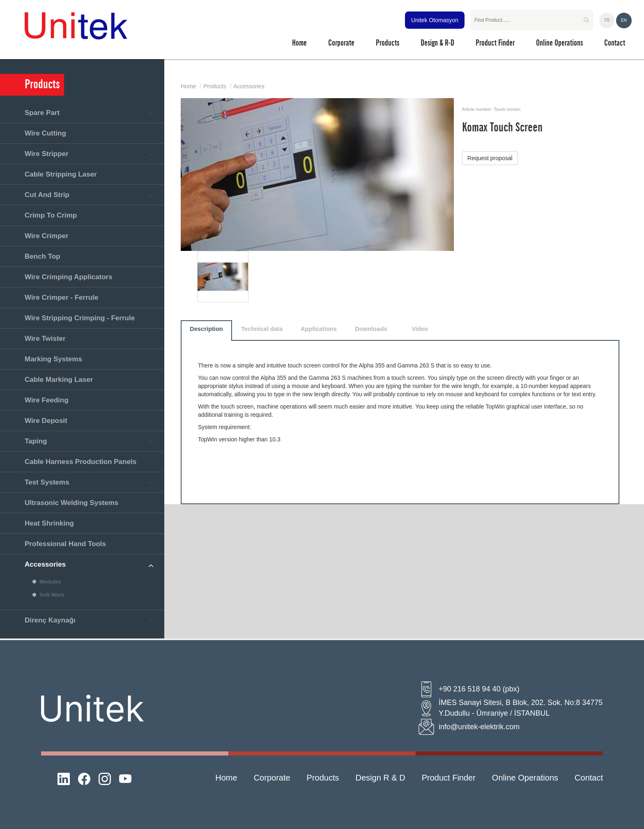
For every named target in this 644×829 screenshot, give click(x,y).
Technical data (262, 329)
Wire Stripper (47, 154)
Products (215, 86)
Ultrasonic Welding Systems (71, 503)
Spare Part (42, 113)
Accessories (45, 564)
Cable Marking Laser (59, 380)
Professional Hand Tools (65, 544)
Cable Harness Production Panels (80, 462)
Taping (36, 441)
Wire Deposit (46, 421)
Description (206, 329)
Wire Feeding (47, 400)
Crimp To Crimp (51, 215)
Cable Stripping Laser (61, 174)
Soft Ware (52, 595)
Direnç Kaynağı (50, 620)
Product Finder (449, 778)
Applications (319, 329)
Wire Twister (45, 339)
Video (420, 329)
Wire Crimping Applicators (69, 277)
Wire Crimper (47, 236)
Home (188, 86)
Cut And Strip (47, 195)
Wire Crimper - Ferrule (61, 297)
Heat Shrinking (49, 523)
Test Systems (47, 482)
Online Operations (525, 778)
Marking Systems (53, 359)
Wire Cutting (45, 133)
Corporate (272, 778)
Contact (589, 778)
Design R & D (381, 778)
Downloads (371, 329)
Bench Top (43, 256)
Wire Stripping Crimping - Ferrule (80, 318)
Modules (50, 582)
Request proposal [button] (490, 158)
